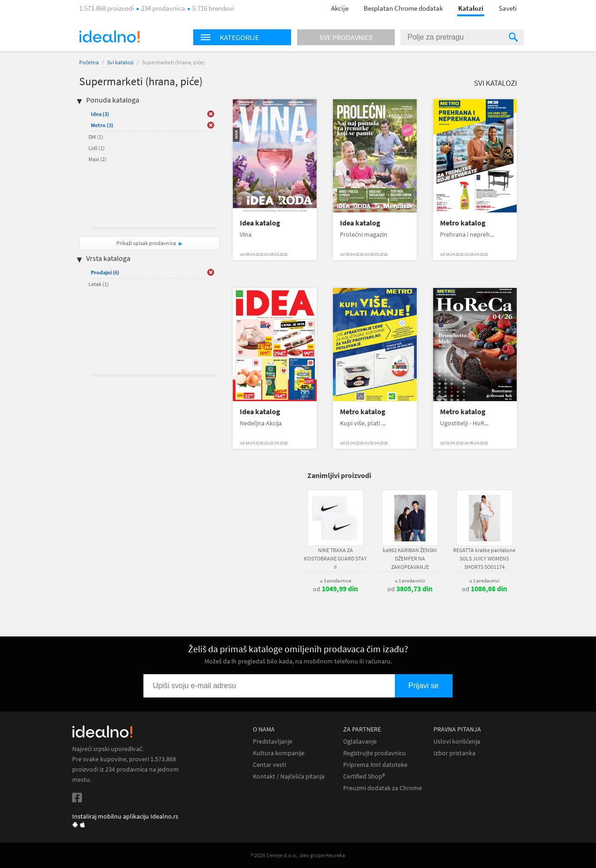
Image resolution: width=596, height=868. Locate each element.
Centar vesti (269, 765)
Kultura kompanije (279, 753)
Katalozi (471, 8)
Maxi (98, 159)
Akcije (340, 8)
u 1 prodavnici (410, 581)
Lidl (97, 148)
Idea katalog (260, 223)
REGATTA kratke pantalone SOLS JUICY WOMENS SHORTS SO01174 (484, 558)
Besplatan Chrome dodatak (403, 8)
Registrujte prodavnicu (375, 753)
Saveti (508, 8)
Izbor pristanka (454, 753)
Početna (89, 62)
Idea (100, 114)
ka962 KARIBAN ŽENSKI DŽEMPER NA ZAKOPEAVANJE (410, 558)
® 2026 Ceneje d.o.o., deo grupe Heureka (298, 855)
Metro (102, 125)
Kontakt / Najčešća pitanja (289, 776)
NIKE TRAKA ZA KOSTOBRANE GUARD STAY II (335, 558)
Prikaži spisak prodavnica (146, 243)
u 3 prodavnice (335, 581)
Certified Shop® (364, 776)
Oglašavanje (360, 742)
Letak (99, 284)
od (335, 589)
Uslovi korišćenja (457, 742)
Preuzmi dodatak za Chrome (383, 788)
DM (96, 137)
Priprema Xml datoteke (375, 765)
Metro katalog (463, 223)
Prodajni (105, 272)
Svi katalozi (120, 62)
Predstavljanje (273, 742)
